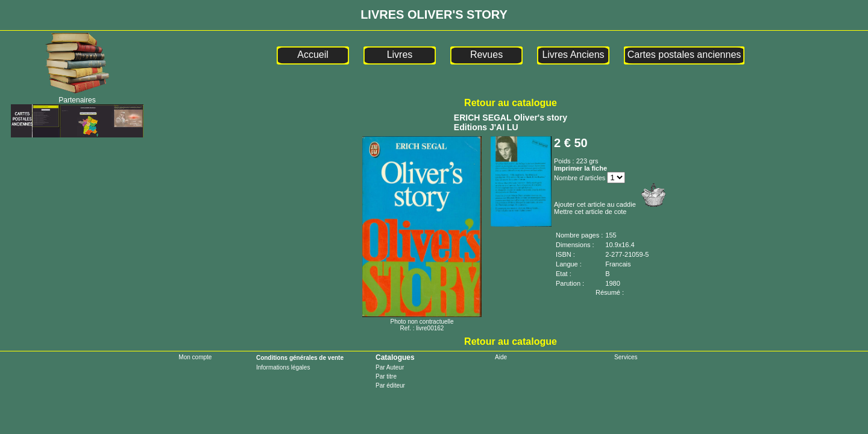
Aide (501, 357)
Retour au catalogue (511, 103)
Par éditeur (390, 385)
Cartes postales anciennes (684, 55)
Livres (400, 55)
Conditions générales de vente (300, 358)
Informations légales (283, 367)
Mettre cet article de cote (590, 212)
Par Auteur (390, 367)
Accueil (313, 55)
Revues (486, 55)
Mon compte (195, 357)
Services (626, 357)
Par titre (386, 376)
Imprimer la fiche (580, 168)
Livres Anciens (573, 55)
